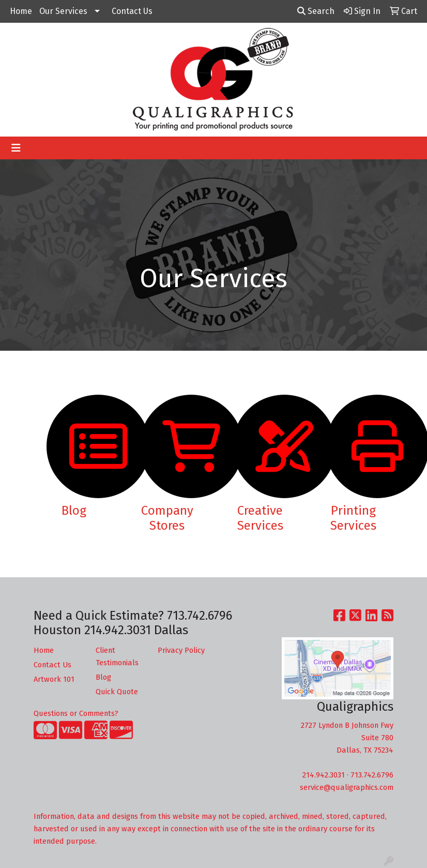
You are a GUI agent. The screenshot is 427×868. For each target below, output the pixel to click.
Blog (103, 677)
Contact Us (132, 11)
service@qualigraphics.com (347, 787)
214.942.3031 (324, 775)
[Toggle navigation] (16, 148)
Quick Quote (117, 692)
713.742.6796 (372, 775)
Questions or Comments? (76, 713)
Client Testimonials (117, 656)
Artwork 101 (54, 679)
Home (21, 11)
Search (316, 11)
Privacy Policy (181, 650)
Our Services (63, 11)
